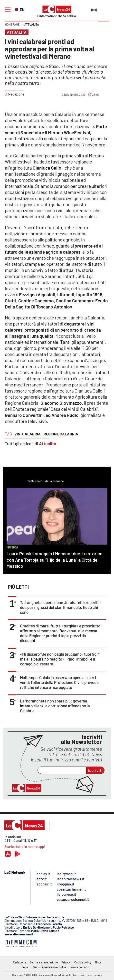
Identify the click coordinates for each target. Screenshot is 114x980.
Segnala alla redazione (44, 962)
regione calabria (61, 434)
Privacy (66, 962)
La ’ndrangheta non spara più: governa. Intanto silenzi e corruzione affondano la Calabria (55, 706)
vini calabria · (28, 434)
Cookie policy (83, 962)
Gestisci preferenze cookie (49, 967)
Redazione (19, 962)
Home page (12, 24)
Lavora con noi (79, 967)
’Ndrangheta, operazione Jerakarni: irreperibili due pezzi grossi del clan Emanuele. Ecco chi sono (61, 607)
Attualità (32, 24)
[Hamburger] (8, 10)
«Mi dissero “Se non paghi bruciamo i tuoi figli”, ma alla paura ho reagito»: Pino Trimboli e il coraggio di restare (60, 659)
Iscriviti (95, 770)
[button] (104, 27)
